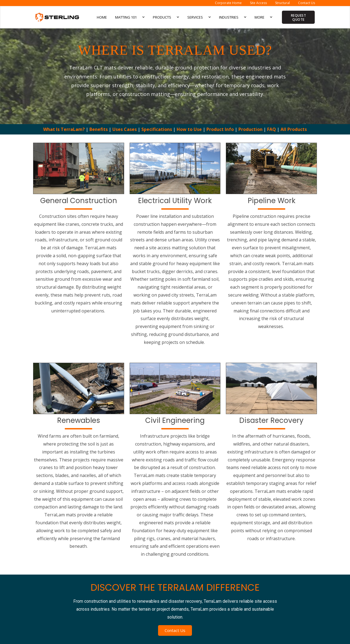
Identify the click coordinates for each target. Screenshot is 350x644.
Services (199, 17)
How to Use (189, 129)
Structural (282, 3)
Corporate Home (228, 3)
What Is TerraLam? (64, 129)
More (263, 17)
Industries (233, 17)
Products (166, 17)
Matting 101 (130, 17)
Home (102, 17)
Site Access (258, 3)
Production (250, 129)
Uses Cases (125, 129)
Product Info (221, 129)
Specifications (157, 129)
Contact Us (307, 3)
